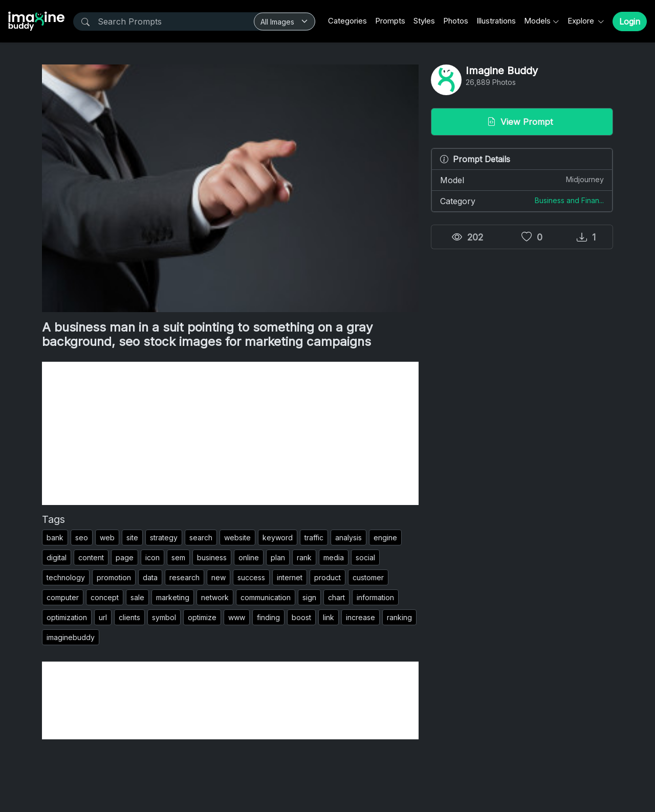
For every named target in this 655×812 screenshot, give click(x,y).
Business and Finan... (569, 200)
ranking (399, 617)
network (215, 597)
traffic (314, 537)
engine (385, 537)
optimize (202, 617)
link (329, 617)
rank (304, 557)
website (237, 537)
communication (266, 597)
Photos (456, 21)
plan (278, 557)
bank (55, 537)
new (219, 577)
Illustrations (496, 21)
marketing (173, 597)
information (375, 597)
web (107, 537)
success (251, 577)
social (365, 557)
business (212, 557)
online (249, 557)
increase (361, 617)
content (91, 557)
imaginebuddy (71, 637)
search (201, 537)
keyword (278, 537)
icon (152, 557)
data (150, 577)
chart (336, 597)
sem (178, 557)
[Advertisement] (230, 433)
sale (137, 597)
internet (290, 577)
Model (522, 180)
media (334, 557)
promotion (114, 577)
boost (301, 617)
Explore (582, 21)
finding (268, 617)
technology (66, 577)
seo (82, 537)
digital (57, 557)
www (237, 617)
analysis (348, 537)
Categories (347, 21)
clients (129, 617)
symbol (164, 617)
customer (368, 577)
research (184, 577)
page (125, 557)
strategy (164, 537)
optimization (67, 617)
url (103, 617)
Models (537, 21)
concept (105, 597)
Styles (424, 21)
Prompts (390, 21)
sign (309, 597)
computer (63, 597)
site (132, 537)
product (327, 577)
